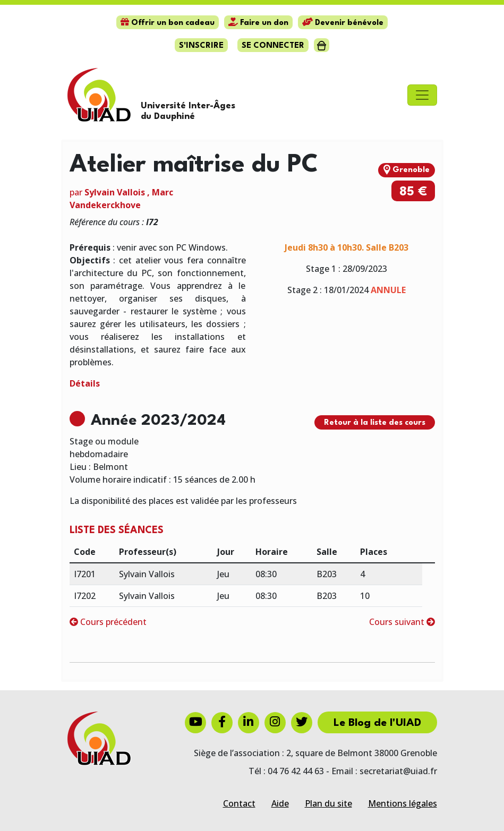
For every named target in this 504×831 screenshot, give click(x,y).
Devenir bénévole (343, 23)
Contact (239, 803)
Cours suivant (402, 622)
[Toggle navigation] (422, 95)
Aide (280, 803)
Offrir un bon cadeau (168, 23)
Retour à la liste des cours (375, 423)
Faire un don (258, 23)
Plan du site (328, 803)
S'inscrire (201, 46)
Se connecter (273, 46)
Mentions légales (403, 803)
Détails (85, 383)
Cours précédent (108, 622)
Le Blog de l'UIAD (377, 723)
